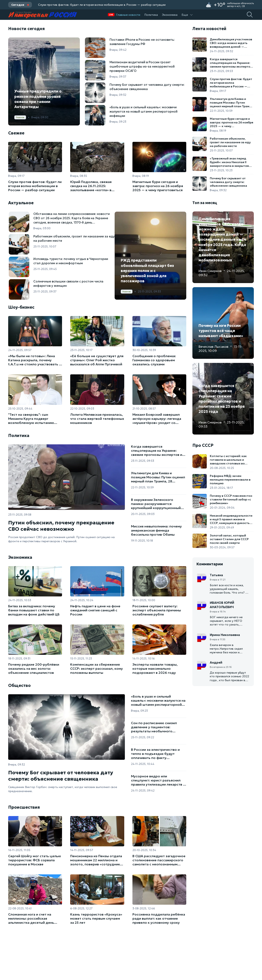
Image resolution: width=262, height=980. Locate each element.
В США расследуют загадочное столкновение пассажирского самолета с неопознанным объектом (159, 860)
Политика (151, 15)
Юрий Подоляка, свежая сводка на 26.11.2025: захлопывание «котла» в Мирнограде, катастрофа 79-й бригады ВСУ (96, 186)
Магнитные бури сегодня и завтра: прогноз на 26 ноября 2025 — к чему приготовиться (158, 186)
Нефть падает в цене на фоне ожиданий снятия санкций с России (95, 610)
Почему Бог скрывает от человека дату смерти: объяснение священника (61, 776)
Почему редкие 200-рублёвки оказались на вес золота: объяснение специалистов (34, 668)
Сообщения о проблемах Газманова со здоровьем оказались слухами (154, 360)
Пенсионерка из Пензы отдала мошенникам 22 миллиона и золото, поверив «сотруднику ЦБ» (96, 860)
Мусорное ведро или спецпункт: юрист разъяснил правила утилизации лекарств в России (158, 780)
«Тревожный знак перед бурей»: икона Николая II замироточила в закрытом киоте (229, 162)
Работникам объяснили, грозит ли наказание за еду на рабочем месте (230, 142)
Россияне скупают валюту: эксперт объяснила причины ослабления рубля (157, 610)
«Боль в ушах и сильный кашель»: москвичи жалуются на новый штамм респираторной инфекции (158, 700)
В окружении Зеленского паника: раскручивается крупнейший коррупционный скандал (156, 504)
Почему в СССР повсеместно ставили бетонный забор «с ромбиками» (231, 499)
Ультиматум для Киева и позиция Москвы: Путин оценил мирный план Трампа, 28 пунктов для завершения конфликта (158, 477)
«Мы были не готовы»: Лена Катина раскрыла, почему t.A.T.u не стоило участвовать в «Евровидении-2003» (34, 360)
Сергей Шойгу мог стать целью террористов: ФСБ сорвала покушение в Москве (35, 860)
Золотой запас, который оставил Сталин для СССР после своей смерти (229, 539)
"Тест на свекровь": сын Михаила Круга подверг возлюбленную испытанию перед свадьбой (31, 419)
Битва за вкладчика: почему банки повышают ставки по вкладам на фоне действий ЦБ (34, 610)
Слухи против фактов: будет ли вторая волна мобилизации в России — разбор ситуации (102, 5)
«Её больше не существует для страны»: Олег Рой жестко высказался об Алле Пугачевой (97, 360)
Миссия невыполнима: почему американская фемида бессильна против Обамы (156, 530)
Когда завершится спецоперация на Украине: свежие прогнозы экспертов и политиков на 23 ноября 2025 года (157, 450)
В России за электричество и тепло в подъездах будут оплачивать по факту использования (155, 754)
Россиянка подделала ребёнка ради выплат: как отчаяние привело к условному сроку (159, 918)
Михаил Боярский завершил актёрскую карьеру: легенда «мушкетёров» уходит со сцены (157, 419)
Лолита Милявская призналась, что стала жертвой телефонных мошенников (97, 419)
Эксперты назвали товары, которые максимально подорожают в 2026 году (155, 668)
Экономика (170, 15)
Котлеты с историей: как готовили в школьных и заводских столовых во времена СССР (228, 460)
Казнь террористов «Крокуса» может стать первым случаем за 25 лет (96, 918)
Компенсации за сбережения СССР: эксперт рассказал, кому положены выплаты (97, 668)
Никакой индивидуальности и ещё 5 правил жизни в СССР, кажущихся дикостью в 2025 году (231, 519)
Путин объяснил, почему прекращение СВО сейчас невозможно (61, 526)
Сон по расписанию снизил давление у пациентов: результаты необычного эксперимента (154, 727)
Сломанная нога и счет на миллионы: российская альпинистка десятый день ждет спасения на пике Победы (35, 918)
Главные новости (128, 15)
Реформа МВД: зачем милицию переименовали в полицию (230, 480)
